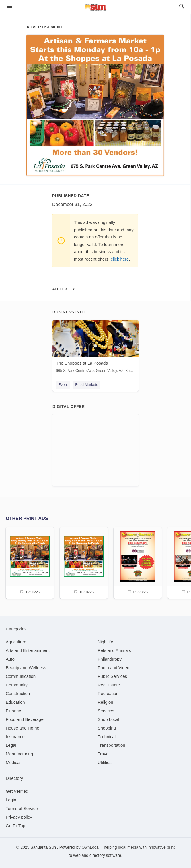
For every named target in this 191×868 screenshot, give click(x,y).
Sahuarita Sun (44, 847)
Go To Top (15, 826)
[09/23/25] (138, 562)
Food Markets (86, 385)
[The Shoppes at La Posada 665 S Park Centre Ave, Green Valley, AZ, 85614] (95, 348)
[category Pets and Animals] (114, 650)
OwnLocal (90, 847)
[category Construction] (18, 693)
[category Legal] (11, 745)
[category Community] (17, 685)
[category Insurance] (15, 737)
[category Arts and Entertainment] (28, 650)
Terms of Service (22, 808)
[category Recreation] (108, 693)
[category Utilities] (105, 762)
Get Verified (17, 791)
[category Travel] (104, 754)
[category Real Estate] (109, 685)
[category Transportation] (112, 745)
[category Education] (15, 702)
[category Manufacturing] (19, 754)
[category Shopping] (107, 728)
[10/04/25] (84, 562)
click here (120, 259)
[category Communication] (21, 676)
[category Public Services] (113, 676)
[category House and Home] (23, 728)
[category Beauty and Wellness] (26, 668)
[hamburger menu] (9, 6)
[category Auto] (10, 659)
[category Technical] (107, 737)
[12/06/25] (30, 562)
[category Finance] (13, 711)
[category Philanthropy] (110, 659)
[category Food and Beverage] (25, 719)
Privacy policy (19, 817)
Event (63, 385)
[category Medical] (13, 762)
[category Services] (106, 711)
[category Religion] (106, 702)
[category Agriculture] (16, 642)
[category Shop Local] (109, 719)
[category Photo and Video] (114, 668)
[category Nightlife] (106, 642)
